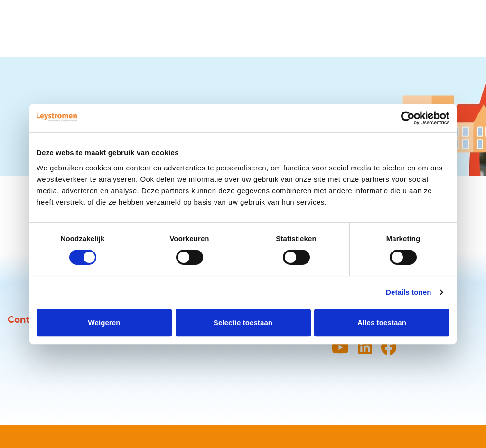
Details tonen (408, 292)
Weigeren (104, 322)
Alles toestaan (382, 322)
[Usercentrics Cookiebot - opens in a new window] (408, 118)
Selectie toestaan (243, 322)
